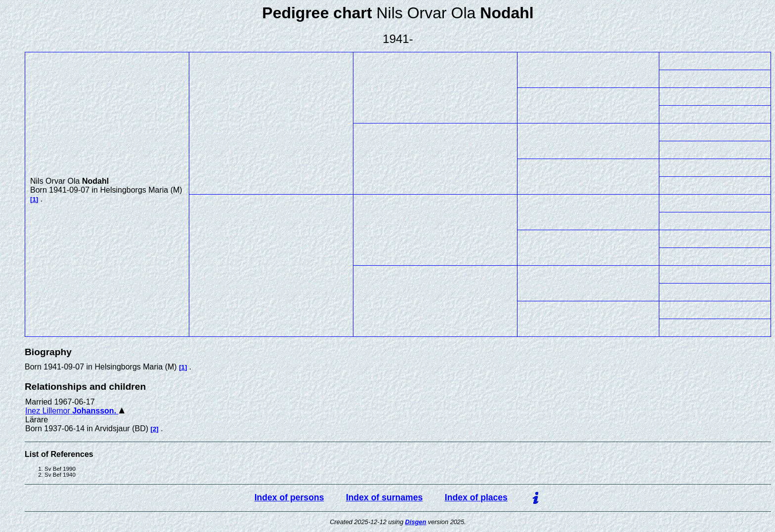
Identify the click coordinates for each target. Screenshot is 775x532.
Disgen (416, 522)
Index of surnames (384, 497)
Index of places (476, 497)
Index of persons (289, 497)
